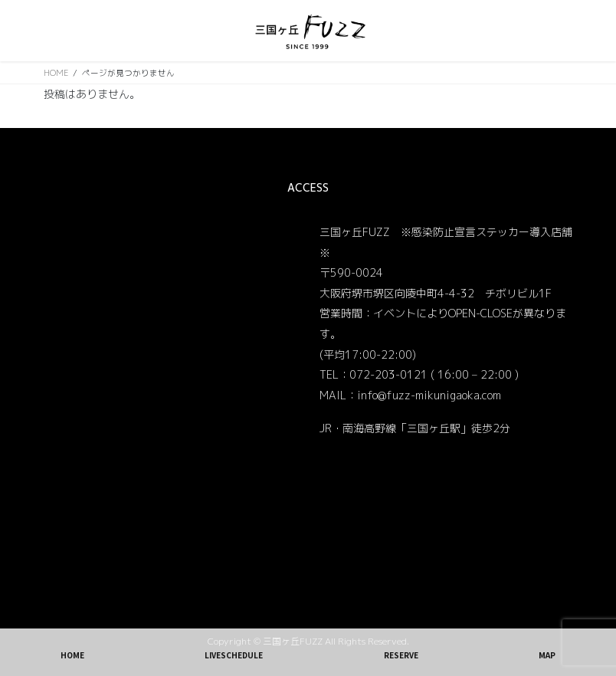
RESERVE (401, 655)
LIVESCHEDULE (234, 655)
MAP (547, 655)
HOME (72, 655)
